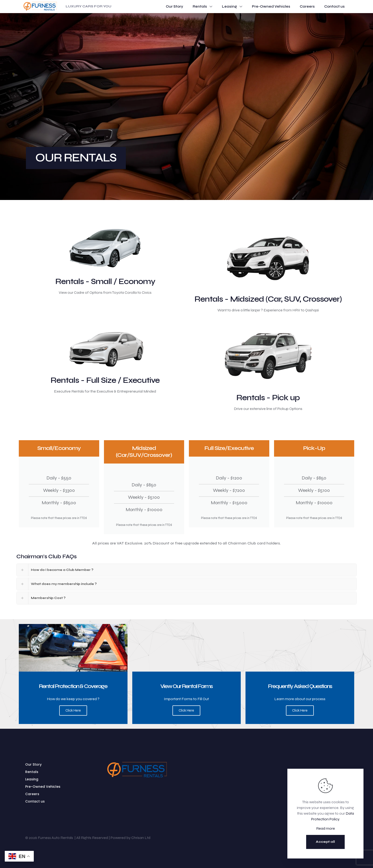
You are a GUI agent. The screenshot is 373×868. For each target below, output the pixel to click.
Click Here (73, 710)
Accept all (325, 842)
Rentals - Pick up (268, 398)
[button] (186, 570)
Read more (326, 828)
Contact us (35, 801)
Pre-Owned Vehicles (43, 787)
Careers (32, 794)
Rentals (32, 772)
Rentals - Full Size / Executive (105, 380)
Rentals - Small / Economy (105, 281)
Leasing (32, 779)
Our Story (33, 764)
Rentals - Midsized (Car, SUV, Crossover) (268, 299)
